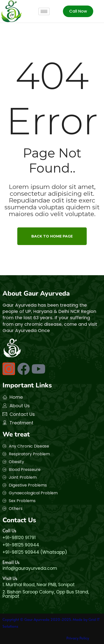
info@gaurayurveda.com (30, 568)
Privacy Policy (78, 638)
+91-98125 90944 (21, 545)
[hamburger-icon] (44, 11)
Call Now (78, 11)
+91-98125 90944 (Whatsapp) (35, 552)
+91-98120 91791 (19, 538)
